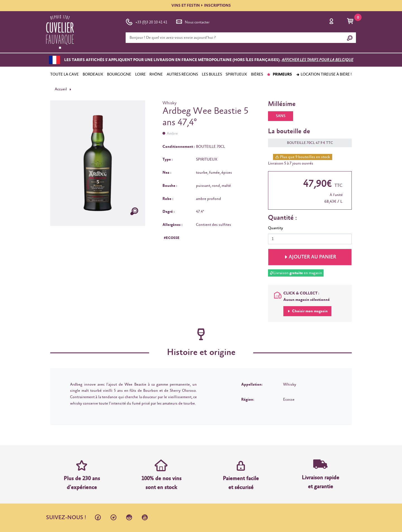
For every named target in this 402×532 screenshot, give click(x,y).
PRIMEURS (279, 74)
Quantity (276, 228)
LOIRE (140, 74)
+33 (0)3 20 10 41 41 (146, 21)
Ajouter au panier (312, 257)
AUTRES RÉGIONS (182, 74)
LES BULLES (212, 74)
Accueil (61, 89)
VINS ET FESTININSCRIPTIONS (201, 6)
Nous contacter (192, 21)
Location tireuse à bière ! (324, 74)
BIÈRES (257, 74)
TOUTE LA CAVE (64, 74)
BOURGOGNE (119, 74)
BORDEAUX (93, 74)
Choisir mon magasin (309, 311)
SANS (281, 116)
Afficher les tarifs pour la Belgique (318, 60)
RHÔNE (156, 74)
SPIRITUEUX (236, 74)
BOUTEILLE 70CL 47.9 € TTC (307, 143)
